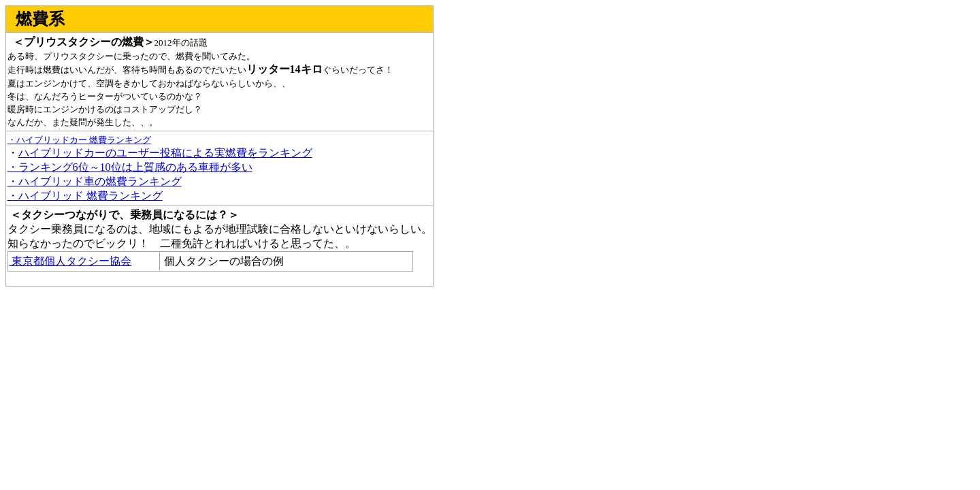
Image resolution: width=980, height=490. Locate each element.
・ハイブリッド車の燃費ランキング (95, 181)
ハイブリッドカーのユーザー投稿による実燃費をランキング (165, 153)
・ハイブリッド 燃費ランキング (85, 196)
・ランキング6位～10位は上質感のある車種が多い (130, 167)
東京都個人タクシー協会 (70, 261)
